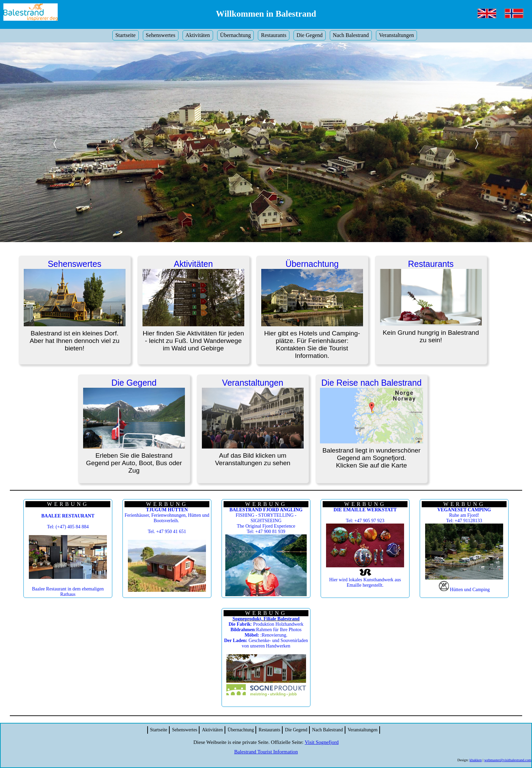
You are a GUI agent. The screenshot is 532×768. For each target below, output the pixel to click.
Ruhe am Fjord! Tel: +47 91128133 (464, 515)
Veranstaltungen (396, 35)
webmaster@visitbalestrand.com (508, 760)
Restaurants (274, 35)
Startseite (126, 35)
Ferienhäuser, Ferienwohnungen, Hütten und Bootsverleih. (167, 515)
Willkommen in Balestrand (266, 14)
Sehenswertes (161, 35)
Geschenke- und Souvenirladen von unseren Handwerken (266, 643)
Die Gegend (310, 35)
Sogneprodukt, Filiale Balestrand (266, 619)
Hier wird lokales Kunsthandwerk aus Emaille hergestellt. (365, 582)
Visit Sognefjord (322, 742)
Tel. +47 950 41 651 (167, 532)
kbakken (476, 760)
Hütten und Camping (470, 590)
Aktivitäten (198, 35)
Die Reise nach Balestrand (371, 383)
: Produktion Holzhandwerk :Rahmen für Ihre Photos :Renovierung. (266, 630)
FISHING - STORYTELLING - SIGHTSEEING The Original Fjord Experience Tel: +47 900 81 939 (266, 521)
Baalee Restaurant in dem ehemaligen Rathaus (68, 592)
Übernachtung (236, 35)
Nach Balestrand (351, 35)
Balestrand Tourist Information (266, 752)
